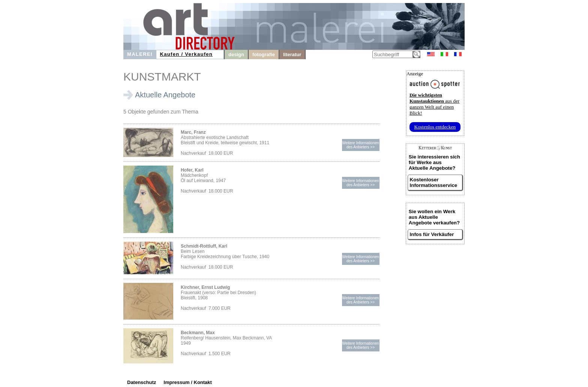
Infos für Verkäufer (432, 234)
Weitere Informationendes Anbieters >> (360, 145)
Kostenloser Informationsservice (434, 182)
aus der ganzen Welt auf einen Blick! (434, 104)
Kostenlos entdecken (435, 127)
